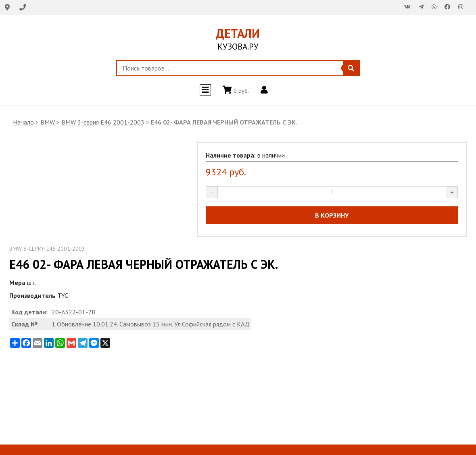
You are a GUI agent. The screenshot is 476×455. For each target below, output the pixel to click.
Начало (23, 122)
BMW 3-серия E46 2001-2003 (103, 122)
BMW (48, 122)
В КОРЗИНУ (332, 215)
